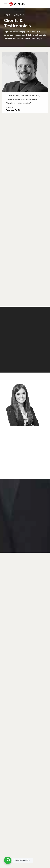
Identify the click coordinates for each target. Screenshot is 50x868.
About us (19, 15)
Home (7, 15)
